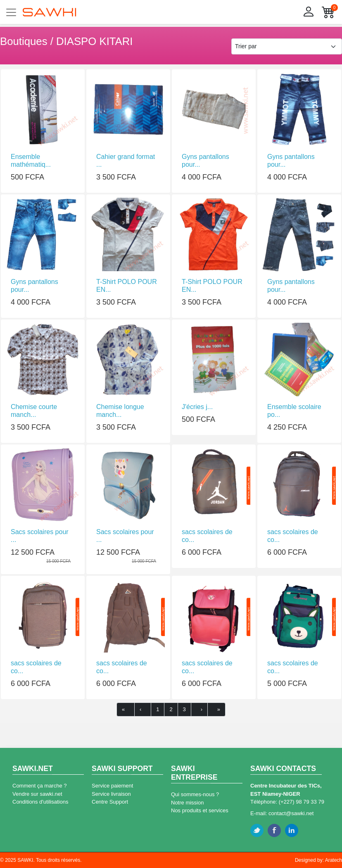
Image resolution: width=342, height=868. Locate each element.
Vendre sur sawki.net (37, 794)
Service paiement (112, 786)
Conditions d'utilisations (40, 802)
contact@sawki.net (291, 813)
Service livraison (111, 794)
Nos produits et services (200, 810)
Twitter (257, 830)
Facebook (274, 830)
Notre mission (187, 803)
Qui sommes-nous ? (195, 794)
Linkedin (292, 830)
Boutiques (24, 41)
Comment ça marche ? (40, 786)
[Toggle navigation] (11, 12)
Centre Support (110, 802)
